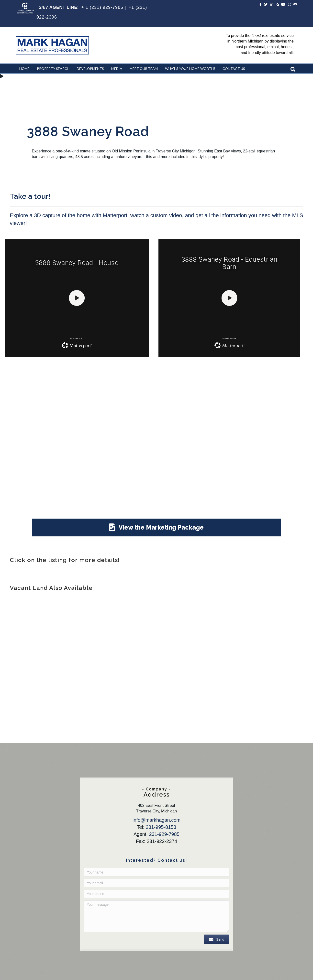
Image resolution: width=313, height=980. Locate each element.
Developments (90, 69)
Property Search (53, 69)
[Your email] (156, 883)
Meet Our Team (144, 69)
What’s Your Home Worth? (190, 69)
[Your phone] (156, 894)
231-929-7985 (164, 834)
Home (24, 69)
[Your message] (156, 916)
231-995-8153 (161, 827)
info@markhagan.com (156, 820)
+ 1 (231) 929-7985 (103, 7)
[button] (217, 939)
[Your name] (156, 872)
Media (117, 69)
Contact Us (234, 69)
